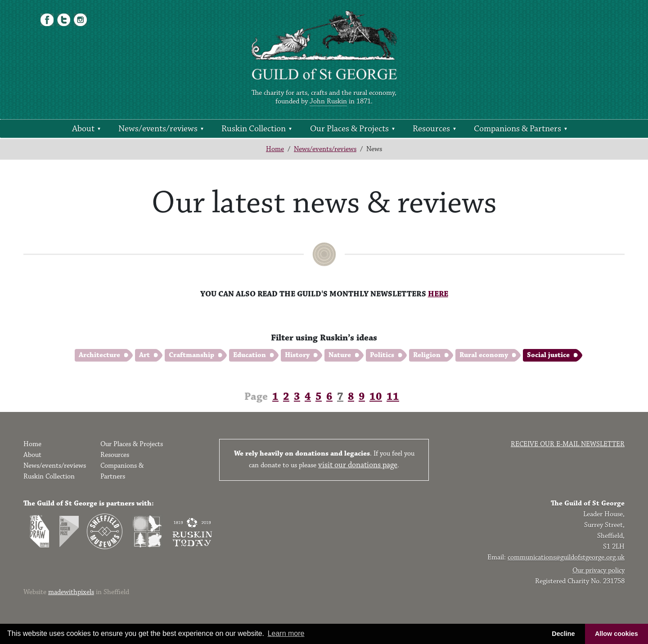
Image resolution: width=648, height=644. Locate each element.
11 (393, 397)
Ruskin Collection (254, 129)
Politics (382, 355)
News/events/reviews (158, 129)
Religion (427, 355)
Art (144, 355)
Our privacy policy (598, 570)
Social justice (548, 355)
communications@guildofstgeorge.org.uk (566, 557)
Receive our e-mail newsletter (568, 444)
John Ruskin (328, 101)
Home (275, 149)
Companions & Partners (517, 129)
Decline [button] (563, 634)
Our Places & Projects (349, 129)
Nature (340, 355)
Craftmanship (191, 355)
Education (250, 355)
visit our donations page (358, 465)
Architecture (99, 355)
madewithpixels (71, 592)
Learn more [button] (286, 633)
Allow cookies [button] (616, 634)
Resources (431, 129)
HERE (438, 294)
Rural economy (484, 355)
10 (376, 397)
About (83, 129)
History (297, 355)
